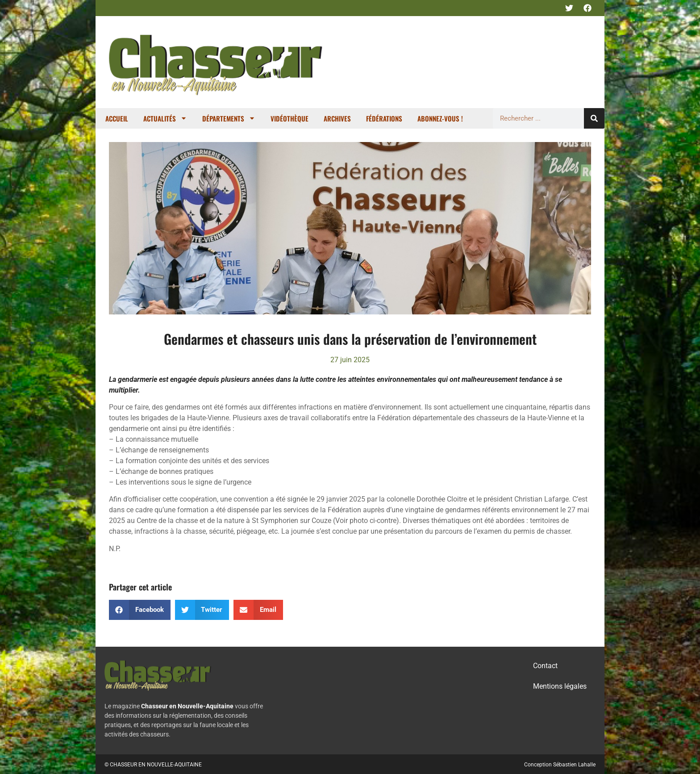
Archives (337, 118)
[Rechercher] (594, 118)
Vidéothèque (290, 118)
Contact (545, 666)
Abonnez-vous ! (440, 118)
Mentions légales (560, 686)
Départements (229, 118)
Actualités (165, 118)
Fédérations (384, 118)
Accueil (117, 118)
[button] (140, 610)
